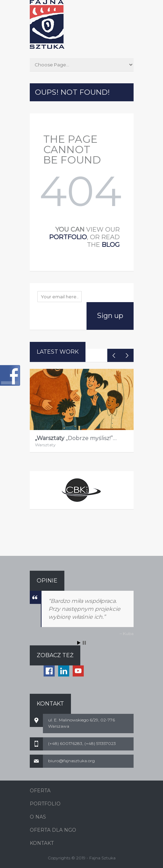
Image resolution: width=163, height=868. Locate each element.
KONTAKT (42, 843)
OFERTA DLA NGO (53, 830)
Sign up (110, 316)
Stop (84, 643)
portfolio (68, 237)
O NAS (38, 817)
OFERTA (40, 791)
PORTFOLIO (45, 804)
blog (111, 245)
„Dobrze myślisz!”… (76, 438)
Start (79, 643)
